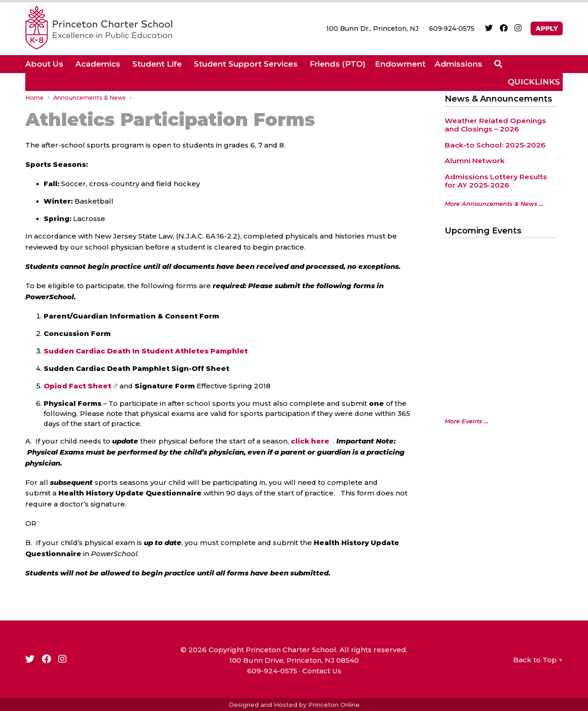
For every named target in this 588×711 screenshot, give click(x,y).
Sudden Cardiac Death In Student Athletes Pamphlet (146, 351)
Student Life (157, 64)
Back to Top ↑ (538, 660)
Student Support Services (246, 64)
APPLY (547, 28)
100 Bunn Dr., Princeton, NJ (372, 28)
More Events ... (466, 421)
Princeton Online (334, 705)
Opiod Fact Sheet (81, 386)
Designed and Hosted (263, 705)
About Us (44, 64)
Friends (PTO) (338, 64)
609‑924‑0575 (452, 28)
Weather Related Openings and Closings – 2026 (495, 125)
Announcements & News (90, 98)
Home (34, 98)
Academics (98, 64)
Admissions (458, 64)
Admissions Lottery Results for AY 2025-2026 (496, 181)
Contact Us (322, 671)
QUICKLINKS (534, 82)
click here (310, 441)
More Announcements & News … (494, 204)
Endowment (400, 64)
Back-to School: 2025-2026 (495, 145)
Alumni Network (475, 161)
